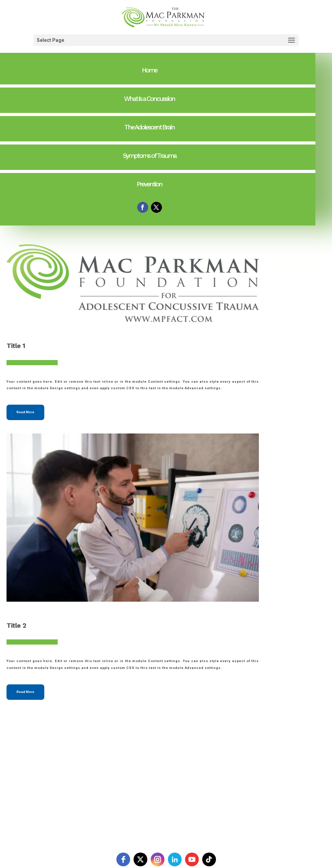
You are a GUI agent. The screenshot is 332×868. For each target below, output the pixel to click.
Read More (25, 412)
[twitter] (140, 859)
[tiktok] (209, 859)
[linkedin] (175, 859)
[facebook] (123, 859)
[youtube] (192, 859)
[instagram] (158, 859)
